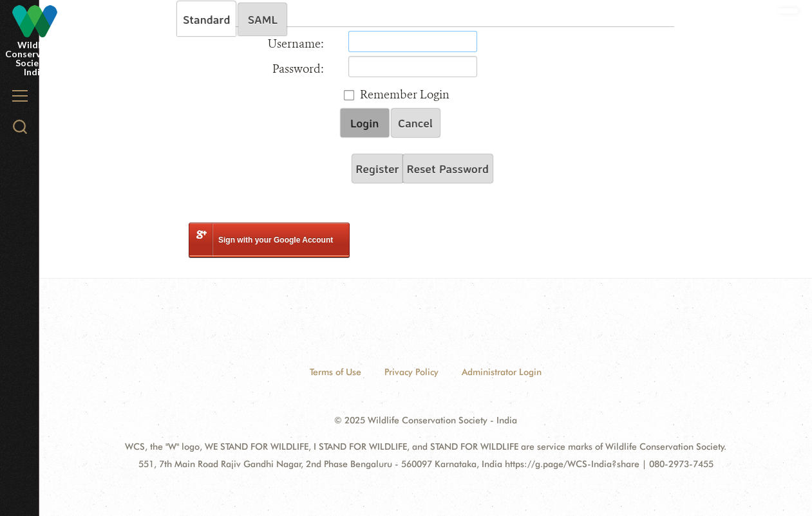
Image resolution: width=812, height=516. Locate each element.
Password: (298, 69)
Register (378, 169)
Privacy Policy (411, 372)
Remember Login (405, 95)
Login (364, 123)
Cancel (415, 123)
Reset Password (448, 169)
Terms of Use (335, 372)
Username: (296, 44)
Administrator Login (502, 372)
